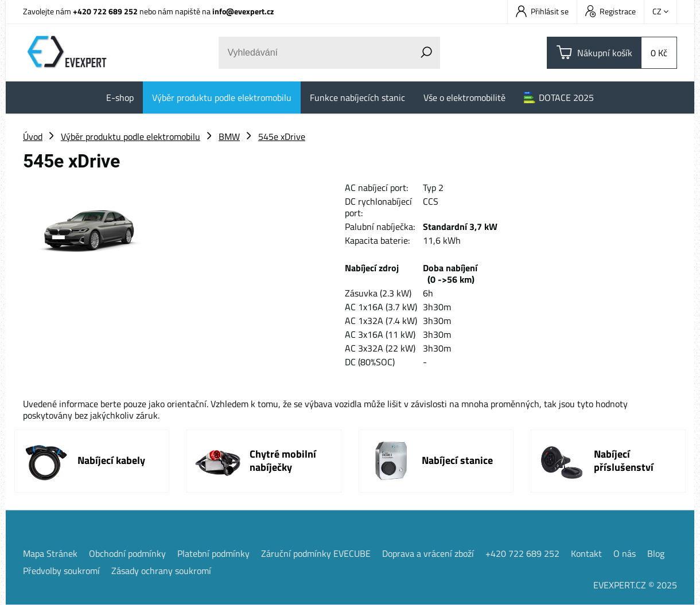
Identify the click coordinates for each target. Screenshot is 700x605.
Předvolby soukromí (61, 571)
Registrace (610, 11)
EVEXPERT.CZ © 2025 (635, 585)
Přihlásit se (542, 11)
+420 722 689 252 (105, 11)
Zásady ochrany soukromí (161, 571)
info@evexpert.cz (243, 11)
